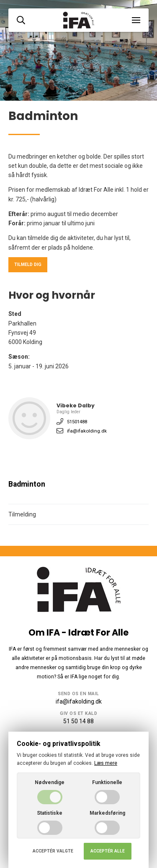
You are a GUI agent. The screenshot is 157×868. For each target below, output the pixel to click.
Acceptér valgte (53, 851)
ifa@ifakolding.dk (87, 431)
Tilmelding (22, 514)
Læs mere (106, 763)
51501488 (77, 422)
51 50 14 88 (78, 721)
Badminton (27, 484)
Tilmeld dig (28, 265)
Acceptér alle (108, 851)
